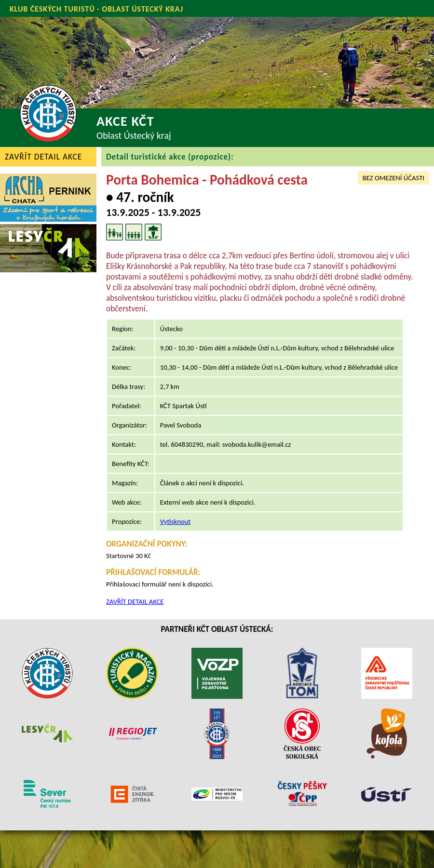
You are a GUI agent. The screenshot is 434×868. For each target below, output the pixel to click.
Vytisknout (175, 521)
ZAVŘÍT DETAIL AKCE (43, 157)
